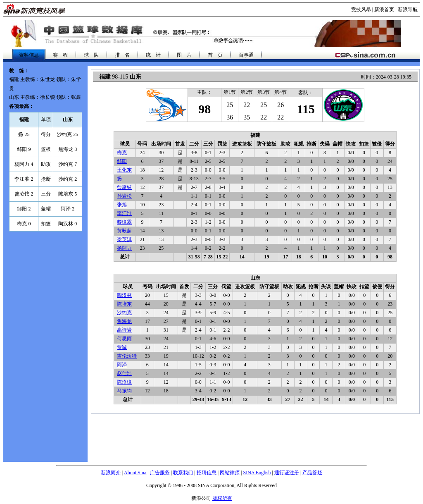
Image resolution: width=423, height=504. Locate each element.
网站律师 (230, 473)
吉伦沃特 (127, 356)
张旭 (122, 205)
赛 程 (60, 55)
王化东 (124, 170)
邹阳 (122, 161)
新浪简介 (111, 473)
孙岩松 (124, 196)
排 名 (122, 55)
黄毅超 (124, 231)
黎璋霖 (124, 222)
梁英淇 (124, 239)
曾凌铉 (124, 187)
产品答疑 (312, 473)
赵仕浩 (124, 373)
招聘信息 (207, 473)
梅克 (122, 153)
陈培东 (124, 304)
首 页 (215, 55)
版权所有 (222, 498)
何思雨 (124, 339)
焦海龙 (124, 321)
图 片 (184, 55)
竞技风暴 (361, 10)
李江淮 (124, 213)
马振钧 (124, 391)
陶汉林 (124, 295)
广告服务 (160, 473)
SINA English (257, 473)
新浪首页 (384, 10)
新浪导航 (408, 10)
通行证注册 (287, 473)
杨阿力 (124, 248)
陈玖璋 (124, 382)
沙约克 (124, 313)
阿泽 (122, 365)
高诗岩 (124, 330)
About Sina (135, 473)
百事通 (246, 55)
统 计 (153, 55)
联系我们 (183, 473)
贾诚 (122, 347)
